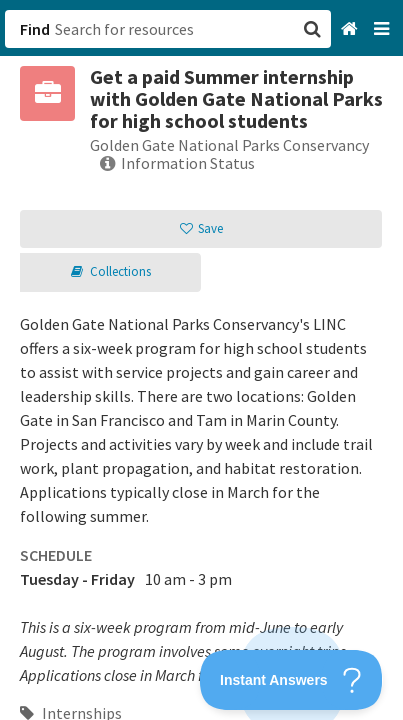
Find (35, 29)
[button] (201, 360)
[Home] (351, 29)
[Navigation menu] (383, 29)
